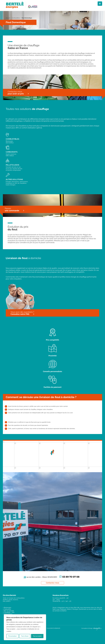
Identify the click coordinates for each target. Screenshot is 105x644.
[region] (25, 627)
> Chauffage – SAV (9, 612)
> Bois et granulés (8, 611)
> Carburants (7, 609)
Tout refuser (25, 636)
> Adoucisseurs (8, 614)
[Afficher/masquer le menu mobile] (100, 4)
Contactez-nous (53, 583)
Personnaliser (12, 636)
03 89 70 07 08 (71, 577)
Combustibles (16, 18)
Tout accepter (37, 636)
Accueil (8, 18)
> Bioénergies (7, 608)
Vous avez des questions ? (22, 313)
